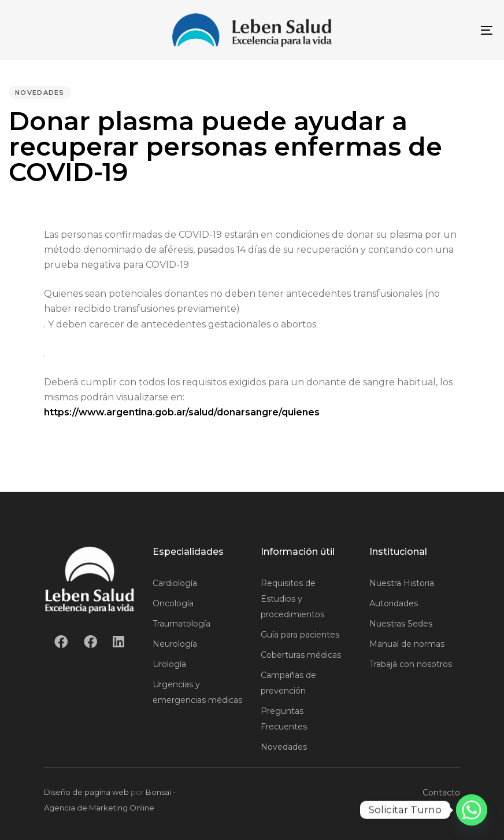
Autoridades (394, 603)
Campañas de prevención (288, 683)
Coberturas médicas (301, 655)
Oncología (173, 603)
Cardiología (175, 583)
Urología (169, 664)
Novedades (40, 93)
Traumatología (181, 624)
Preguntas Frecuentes (284, 719)
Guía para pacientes (300, 635)
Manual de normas (407, 644)
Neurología (175, 644)
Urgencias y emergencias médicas (197, 692)
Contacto (441, 793)
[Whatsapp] (472, 810)
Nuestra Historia (402, 583)
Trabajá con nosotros (411, 664)
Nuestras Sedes (401, 624)
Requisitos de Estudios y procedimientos (292, 599)
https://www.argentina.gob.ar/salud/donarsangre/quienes (182, 412)
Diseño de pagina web (86, 792)
